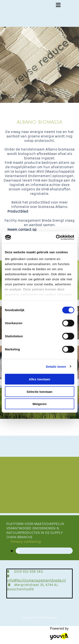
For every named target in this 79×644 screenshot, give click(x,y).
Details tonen (56, 366)
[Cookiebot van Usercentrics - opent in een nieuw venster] (56, 237)
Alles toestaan (40, 379)
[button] (18, 211)
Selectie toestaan (39, 391)
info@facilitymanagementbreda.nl (36, 580)
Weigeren (39, 404)
